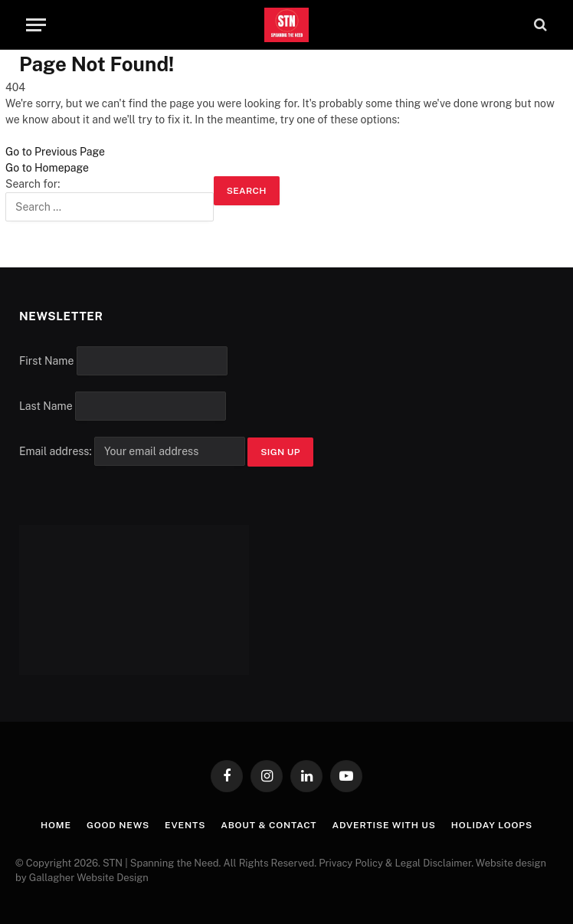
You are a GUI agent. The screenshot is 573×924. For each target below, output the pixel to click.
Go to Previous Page (55, 152)
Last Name (46, 406)
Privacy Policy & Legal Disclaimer (395, 863)
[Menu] (36, 25)
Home (56, 825)
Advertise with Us (383, 825)
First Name (46, 361)
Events (185, 825)
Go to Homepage (47, 168)
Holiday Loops (492, 825)
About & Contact (268, 825)
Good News (118, 825)
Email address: (133, 451)
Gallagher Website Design (89, 878)
